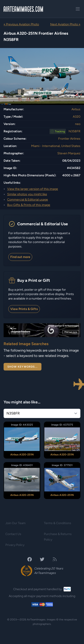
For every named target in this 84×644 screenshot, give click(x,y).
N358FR (74, 131)
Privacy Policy (15, 545)
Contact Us (13, 534)
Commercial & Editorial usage (28, 200)
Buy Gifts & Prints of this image (29, 205)
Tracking (60, 131)
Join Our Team (15, 523)
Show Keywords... (23, 367)
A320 (77, 117)
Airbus (76, 109)
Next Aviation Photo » (65, 24)
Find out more (20, 257)
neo (78, 124)
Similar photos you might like (27, 194)
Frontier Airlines (69, 139)
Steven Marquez (69, 153)
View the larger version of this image (33, 189)
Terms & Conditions (58, 523)
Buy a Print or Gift (34, 280)
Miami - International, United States (56, 146)
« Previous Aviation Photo (21, 24)
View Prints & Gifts (24, 309)
